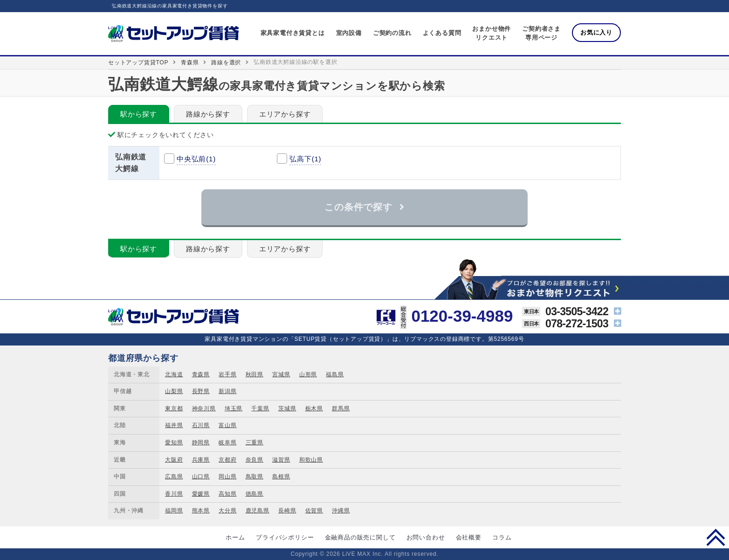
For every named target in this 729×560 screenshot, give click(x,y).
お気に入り (596, 32)
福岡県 (174, 511)
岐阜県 (227, 442)
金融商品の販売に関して (360, 537)
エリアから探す (285, 114)
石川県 (201, 425)
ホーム (235, 537)
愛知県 (174, 442)
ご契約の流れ (392, 33)
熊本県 (201, 511)
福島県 (335, 374)
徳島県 (254, 494)
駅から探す (139, 114)
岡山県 (227, 477)
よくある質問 (442, 33)
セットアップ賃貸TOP (138, 62)
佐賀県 (314, 511)
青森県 (190, 62)
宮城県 (281, 374)
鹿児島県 (258, 511)
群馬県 (341, 408)
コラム (502, 537)
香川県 (174, 494)
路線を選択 (226, 62)
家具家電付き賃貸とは (293, 33)
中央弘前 (196, 159)
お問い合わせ (426, 537)
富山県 (227, 425)
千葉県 (260, 408)
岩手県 (227, 374)
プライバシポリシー (285, 537)
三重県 (254, 442)
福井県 (174, 425)
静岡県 (201, 442)
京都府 (227, 460)
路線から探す (208, 114)
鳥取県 (254, 477)
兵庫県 (201, 460)
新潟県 (227, 391)
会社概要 (469, 537)
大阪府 (174, 460)
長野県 (201, 391)
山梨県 (174, 391)
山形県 (308, 374)
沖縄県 (341, 511)
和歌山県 (311, 460)
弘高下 (305, 159)
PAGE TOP (716, 537)
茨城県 (287, 408)
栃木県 (314, 408)
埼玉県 (234, 408)
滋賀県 (281, 460)
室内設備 (349, 33)
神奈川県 (204, 408)
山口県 (201, 477)
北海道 (174, 374)
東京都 (174, 408)
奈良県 (254, 460)
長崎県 (287, 511)
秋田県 (254, 374)
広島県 (174, 477)
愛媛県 (201, 494)
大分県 (227, 511)
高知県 (227, 494)
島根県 (281, 477)
